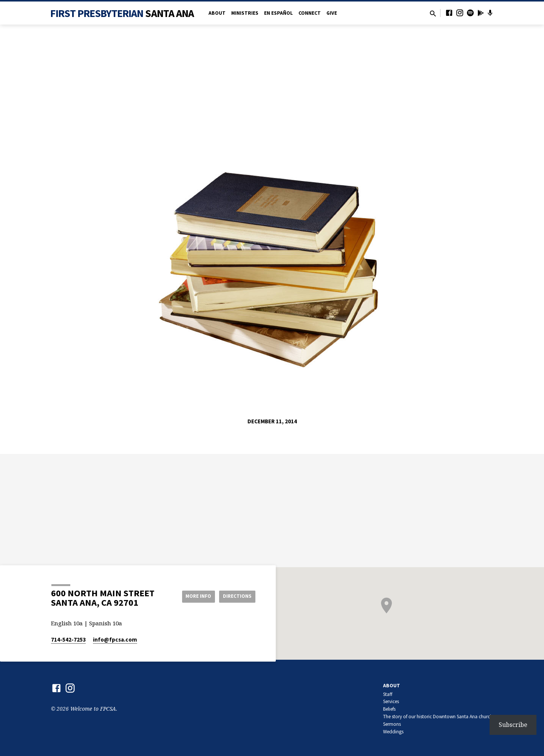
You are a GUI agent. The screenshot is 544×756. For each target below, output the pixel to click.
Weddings (393, 732)
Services (391, 701)
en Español (278, 13)
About (217, 13)
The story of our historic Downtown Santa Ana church (438, 717)
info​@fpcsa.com (115, 640)
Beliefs (389, 709)
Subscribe (513, 725)
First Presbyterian (122, 13)
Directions (236, 596)
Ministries (245, 13)
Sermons (392, 724)
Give (332, 13)
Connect (310, 13)
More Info (194, 596)
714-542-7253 (68, 640)
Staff (388, 694)
